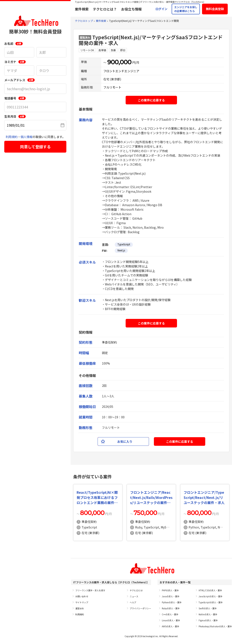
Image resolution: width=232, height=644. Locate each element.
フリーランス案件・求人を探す (90, 590)
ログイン (161, 9)
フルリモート (112, 87)
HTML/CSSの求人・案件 (210, 590)
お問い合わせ (82, 596)
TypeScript (124, 244)
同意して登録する (35, 147)
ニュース (134, 596)
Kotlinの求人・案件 (208, 614)
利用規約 (12, 137)
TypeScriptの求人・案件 (211, 602)
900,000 (119, 62)
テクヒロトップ (84, 21)
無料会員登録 (215, 9)
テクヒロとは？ (105, 9)
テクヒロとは (136, 590)
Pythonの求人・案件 (172, 602)
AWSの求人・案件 (170, 626)
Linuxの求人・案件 (171, 620)
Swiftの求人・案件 (208, 608)
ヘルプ (133, 602)
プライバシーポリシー (140, 608)
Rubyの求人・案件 (171, 608)
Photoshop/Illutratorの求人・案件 (215, 626)
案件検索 (82, 9)
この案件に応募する (151, 100)
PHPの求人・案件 (170, 590)
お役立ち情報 (131, 9)
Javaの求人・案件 (171, 596)
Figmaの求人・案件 (208, 620)
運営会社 (80, 608)
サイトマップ (82, 602)
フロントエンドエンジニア (121, 71)
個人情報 (27, 137)
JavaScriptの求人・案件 (210, 596)
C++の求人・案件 (170, 614)
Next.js (121, 250)
